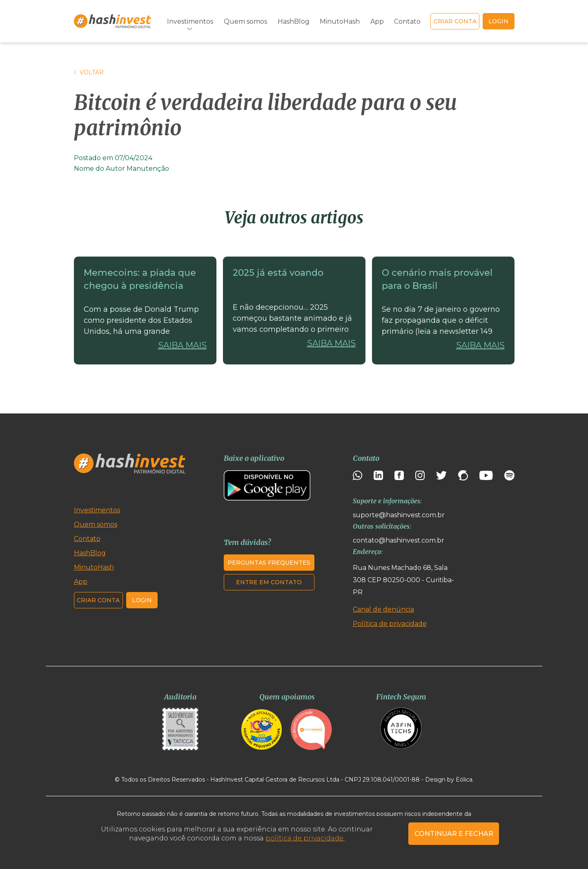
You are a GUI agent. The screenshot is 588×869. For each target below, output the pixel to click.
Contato (407, 21)
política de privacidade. (305, 838)
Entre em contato (269, 582)
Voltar (89, 72)
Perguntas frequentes (269, 563)
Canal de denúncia (383, 609)
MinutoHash (340, 21)
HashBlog (294, 21)
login (498, 21)
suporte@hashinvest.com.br (399, 515)
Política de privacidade (390, 624)
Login (142, 600)
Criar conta (455, 21)
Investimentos (190, 21)
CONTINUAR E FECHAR (454, 834)
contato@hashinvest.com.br (399, 540)
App (377, 21)
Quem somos (245, 21)
